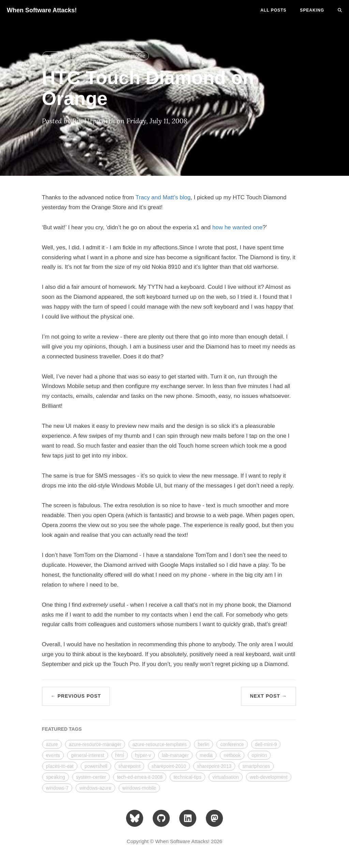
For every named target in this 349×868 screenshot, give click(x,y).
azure (52, 744)
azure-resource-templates (160, 744)
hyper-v (143, 755)
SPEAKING (312, 10)
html (120, 755)
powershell (96, 766)
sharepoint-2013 (214, 766)
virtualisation (226, 777)
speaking (56, 777)
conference (232, 744)
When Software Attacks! (42, 10)
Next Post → (268, 696)
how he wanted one (237, 227)
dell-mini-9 (266, 744)
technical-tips (187, 777)
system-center (91, 777)
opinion (54, 56)
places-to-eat (60, 766)
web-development (269, 777)
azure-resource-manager (95, 744)
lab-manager (175, 755)
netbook (232, 755)
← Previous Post (76, 696)
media (206, 755)
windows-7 (57, 788)
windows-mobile (128, 56)
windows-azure (95, 788)
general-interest (87, 755)
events (53, 755)
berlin (203, 744)
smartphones (86, 56)
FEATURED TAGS (62, 729)
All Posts (273, 10)
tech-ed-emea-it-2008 (140, 777)
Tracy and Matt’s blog (163, 197)
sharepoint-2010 (169, 766)
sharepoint (129, 766)
